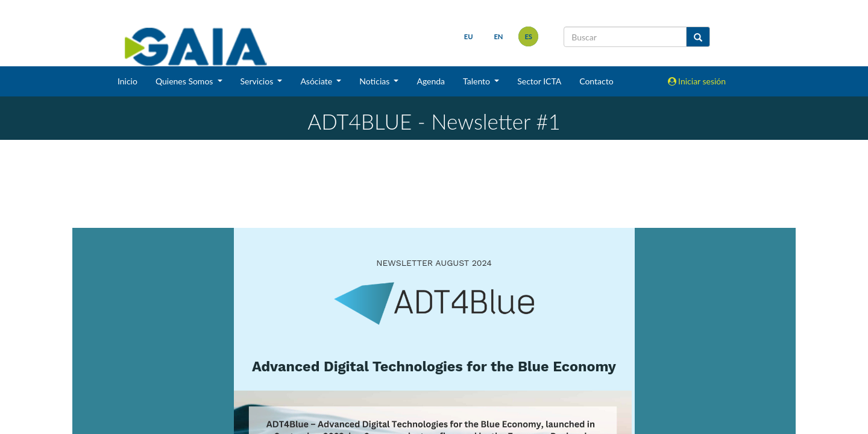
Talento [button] (478, 81)
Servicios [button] (258, 81)
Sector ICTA (539, 81)
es (528, 36)
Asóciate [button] (317, 81)
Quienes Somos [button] (185, 81)
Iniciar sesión (697, 81)
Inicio (127, 81)
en (498, 36)
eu (469, 36)
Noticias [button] (376, 81)
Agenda (431, 81)
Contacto (596, 81)
